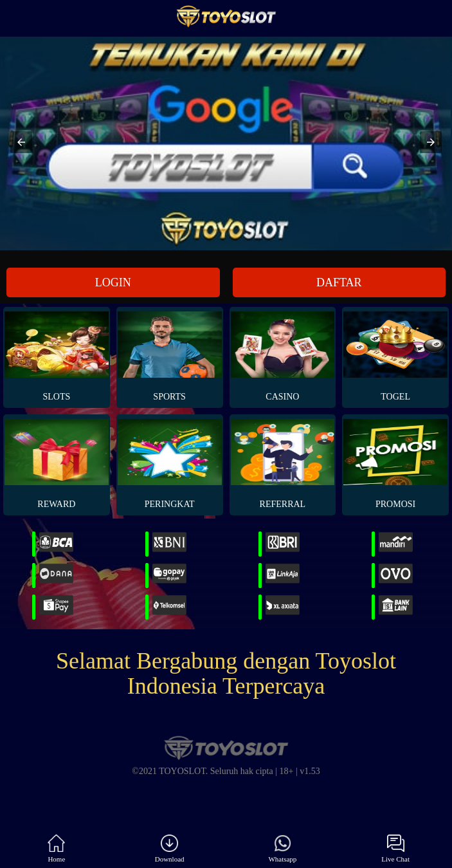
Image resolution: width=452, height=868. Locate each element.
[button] (21, 142)
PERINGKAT (170, 464)
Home (56, 849)
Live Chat (395, 849)
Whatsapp (282, 849)
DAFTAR (339, 282)
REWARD (57, 464)
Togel (395, 356)
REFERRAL (283, 464)
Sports (170, 356)
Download (170, 849)
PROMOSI (395, 464)
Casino (283, 356)
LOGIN (113, 282)
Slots (57, 356)
